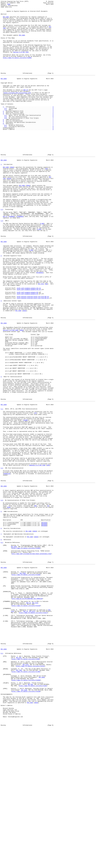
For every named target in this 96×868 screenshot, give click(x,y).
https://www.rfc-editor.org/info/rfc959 (26, 787)
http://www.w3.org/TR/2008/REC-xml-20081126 (27, 715)
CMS (46, 201)
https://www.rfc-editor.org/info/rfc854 (33, 819)
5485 (9, 5)
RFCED (9, 213)
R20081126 (7, 566)
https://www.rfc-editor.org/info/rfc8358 (17, 69)
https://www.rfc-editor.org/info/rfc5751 (30, 795)
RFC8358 (44, 624)
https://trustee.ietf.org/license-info (17, 111)
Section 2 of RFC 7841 (21, 62)
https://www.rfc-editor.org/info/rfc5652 (26, 654)
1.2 (5, 131)
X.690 (39, 274)
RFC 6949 (42, 808)
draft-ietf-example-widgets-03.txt (29, 344)
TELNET (26, 501)
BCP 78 (26, 107)
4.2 (5, 139)
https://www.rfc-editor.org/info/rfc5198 (26, 825)
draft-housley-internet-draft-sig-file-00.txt (33, 354)
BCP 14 (5, 259)
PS (48, 604)
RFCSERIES (40, 326)
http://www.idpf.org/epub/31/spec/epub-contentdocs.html (31, 661)
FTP (35, 493)
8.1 (5, 150)
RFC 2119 (35, 720)
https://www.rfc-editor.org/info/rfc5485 (26, 686)
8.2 (5, 151)
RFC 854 (30, 817)
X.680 (42, 267)
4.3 (5, 141)
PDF (35, 604)
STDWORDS (12, 259)
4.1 (5, 138)
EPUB (9, 605)
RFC (50, 32)
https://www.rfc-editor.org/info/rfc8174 (33, 731)
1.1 (5, 129)
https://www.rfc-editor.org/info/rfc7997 (26, 802)
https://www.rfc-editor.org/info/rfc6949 (26, 812)
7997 (4, 34)
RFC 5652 (14, 653)
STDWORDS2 (20, 259)
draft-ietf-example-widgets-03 (27, 349)
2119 (12, 730)
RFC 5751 (41, 339)
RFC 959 (19, 785)
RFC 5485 (6, 20)
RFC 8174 (32, 730)
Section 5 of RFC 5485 (11, 394)
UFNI (48, 556)
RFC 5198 (24, 824)
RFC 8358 (4, 94)
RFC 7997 (19, 800)
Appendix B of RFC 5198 (37, 556)
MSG (46, 339)
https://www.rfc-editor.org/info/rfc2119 (26, 723)
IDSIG (12, 200)
